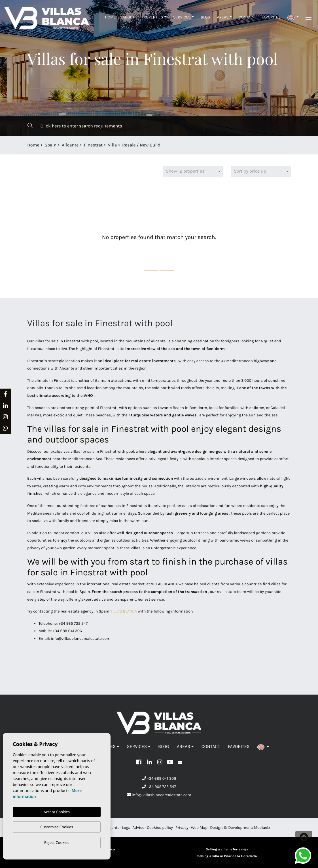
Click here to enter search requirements (75, 126)
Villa (113, 145)
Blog (205, 17)
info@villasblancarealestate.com (159, 795)
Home (111, 17)
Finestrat (93, 145)
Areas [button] (223, 17)
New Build (150, 145)
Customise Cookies (57, 827)
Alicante (70, 145)
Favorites (271, 17)
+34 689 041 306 (159, 778)
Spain (50, 145)
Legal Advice (133, 828)
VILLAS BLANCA (124, 611)
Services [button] (182, 17)
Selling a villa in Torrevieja (227, 850)
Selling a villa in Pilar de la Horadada (227, 856)
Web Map (199, 828)
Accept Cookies (57, 812)
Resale (129, 145)
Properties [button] (152, 17)
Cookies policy (160, 828)
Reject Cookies (57, 842)
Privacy (182, 828)
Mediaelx (262, 828)
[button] (293, 17)
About (129, 17)
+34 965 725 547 (159, 787)
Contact (247, 17)
